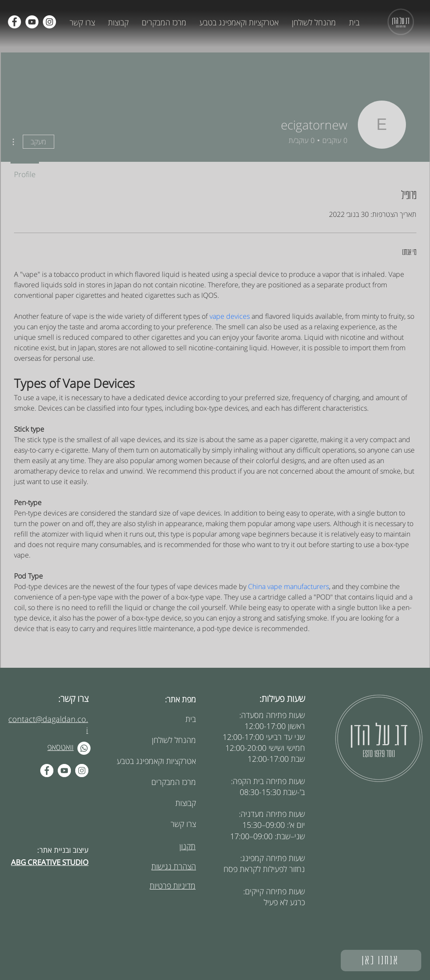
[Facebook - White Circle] (47, 771)
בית (191, 719)
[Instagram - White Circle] (82, 771)
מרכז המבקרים (174, 782)
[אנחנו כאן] (381, 961)
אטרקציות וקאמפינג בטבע (163, 761)
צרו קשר (183, 824)
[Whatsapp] (84, 748)
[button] (314, 22)
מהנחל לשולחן (174, 740)
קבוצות (186, 803)
